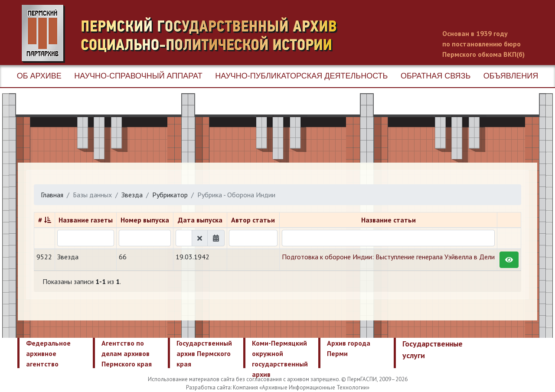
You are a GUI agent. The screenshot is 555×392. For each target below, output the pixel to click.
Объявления (511, 76)
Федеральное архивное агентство (48, 353)
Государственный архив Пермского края (204, 353)
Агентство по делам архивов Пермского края (127, 353)
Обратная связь (436, 76)
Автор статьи (253, 220)
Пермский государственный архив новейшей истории (184, 34)
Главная (52, 195)
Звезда (132, 195)
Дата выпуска (200, 220)
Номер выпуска (145, 220)
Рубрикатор (170, 195)
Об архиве (39, 76)
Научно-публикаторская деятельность (301, 76)
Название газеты (86, 220)
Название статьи (388, 220)
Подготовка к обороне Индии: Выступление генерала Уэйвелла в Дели (388, 257)
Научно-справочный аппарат (138, 76)
